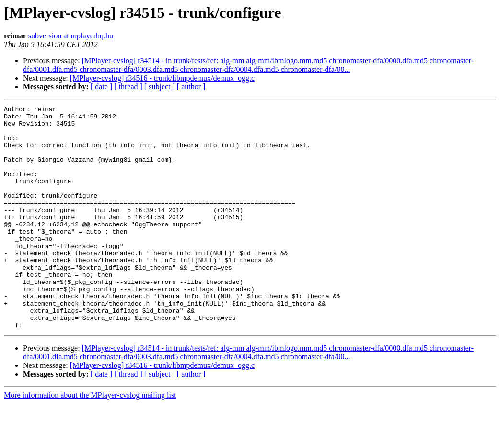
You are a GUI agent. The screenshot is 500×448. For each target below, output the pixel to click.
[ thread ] (128, 87)
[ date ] (101, 87)
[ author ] (191, 87)
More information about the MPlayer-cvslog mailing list (90, 440)
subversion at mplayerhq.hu (71, 36)
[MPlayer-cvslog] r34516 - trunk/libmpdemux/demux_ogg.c (162, 78)
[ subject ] (160, 87)
